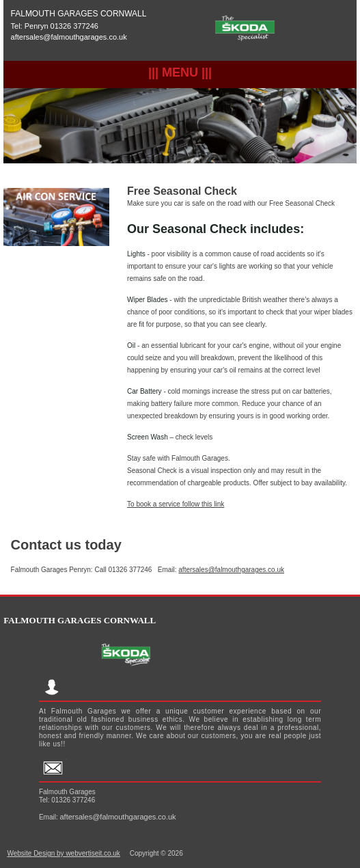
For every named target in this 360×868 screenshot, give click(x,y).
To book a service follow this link (176, 504)
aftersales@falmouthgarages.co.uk (69, 37)
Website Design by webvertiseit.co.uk (63, 853)
